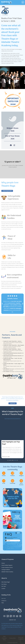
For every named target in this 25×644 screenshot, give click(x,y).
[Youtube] (4, 473)
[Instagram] (14, 145)
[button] (2, 304)
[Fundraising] (13, 481)
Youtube (4, 476)
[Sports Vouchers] (21, 481)
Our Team (4, 586)
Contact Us (4, 601)
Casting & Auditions (6, 570)
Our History (4, 584)
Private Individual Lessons (7, 567)
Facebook (12, 476)
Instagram (21, 476)
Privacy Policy (13, 638)
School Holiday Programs (7, 565)
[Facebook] (11, 145)
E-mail (4, 483)
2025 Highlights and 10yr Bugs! (11, 443)
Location (3, 588)
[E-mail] (4, 481)
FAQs (3, 603)
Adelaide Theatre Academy (7, 572)
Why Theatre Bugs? (6, 582)
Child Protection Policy (4, 638)
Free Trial (4, 598)
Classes (3, 563)
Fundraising (12, 483)
